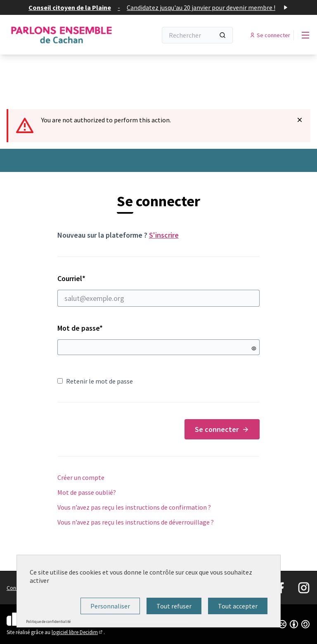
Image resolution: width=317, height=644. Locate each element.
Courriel (159, 290)
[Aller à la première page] (62, 35)
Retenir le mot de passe (95, 381)
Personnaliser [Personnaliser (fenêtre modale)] (110, 606)
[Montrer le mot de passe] (254, 348)
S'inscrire (164, 235)
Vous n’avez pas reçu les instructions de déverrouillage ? (136, 522)
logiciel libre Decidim (78, 632)
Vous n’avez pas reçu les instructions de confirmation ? (134, 507)
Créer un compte (81, 477)
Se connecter (222, 429)
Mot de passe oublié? (87, 492)
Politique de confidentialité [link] (48, 621)
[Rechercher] (197, 35)
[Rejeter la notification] (300, 120)
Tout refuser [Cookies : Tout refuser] (174, 606)
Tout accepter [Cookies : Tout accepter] (238, 606)
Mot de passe (80, 328)
